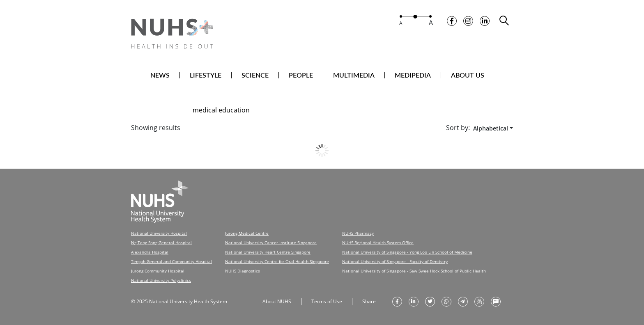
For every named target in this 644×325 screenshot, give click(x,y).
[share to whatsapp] (446, 302)
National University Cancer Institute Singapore (271, 243)
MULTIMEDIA (354, 75)
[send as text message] (496, 302)
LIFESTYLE (206, 75)
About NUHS (277, 301)
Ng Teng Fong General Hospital (161, 243)
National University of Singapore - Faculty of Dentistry (395, 261)
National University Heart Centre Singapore (268, 252)
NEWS (160, 75)
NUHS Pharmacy (358, 233)
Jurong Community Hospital (158, 271)
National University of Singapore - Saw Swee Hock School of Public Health (414, 271)
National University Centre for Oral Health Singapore (277, 261)
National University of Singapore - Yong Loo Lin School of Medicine (407, 252)
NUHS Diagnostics (243, 271)
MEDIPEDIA (413, 75)
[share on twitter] (430, 302)
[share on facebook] (397, 302)
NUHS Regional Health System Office (378, 243)
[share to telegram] (463, 302)
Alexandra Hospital (150, 252)
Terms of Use (327, 301)
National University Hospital (159, 233)
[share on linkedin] (414, 302)
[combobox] (491, 128)
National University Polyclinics (161, 280)
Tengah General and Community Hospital (171, 261)
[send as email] (479, 302)
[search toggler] (505, 21)
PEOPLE (301, 75)
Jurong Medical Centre (247, 233)
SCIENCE (255, 75)
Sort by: (458, 128)
